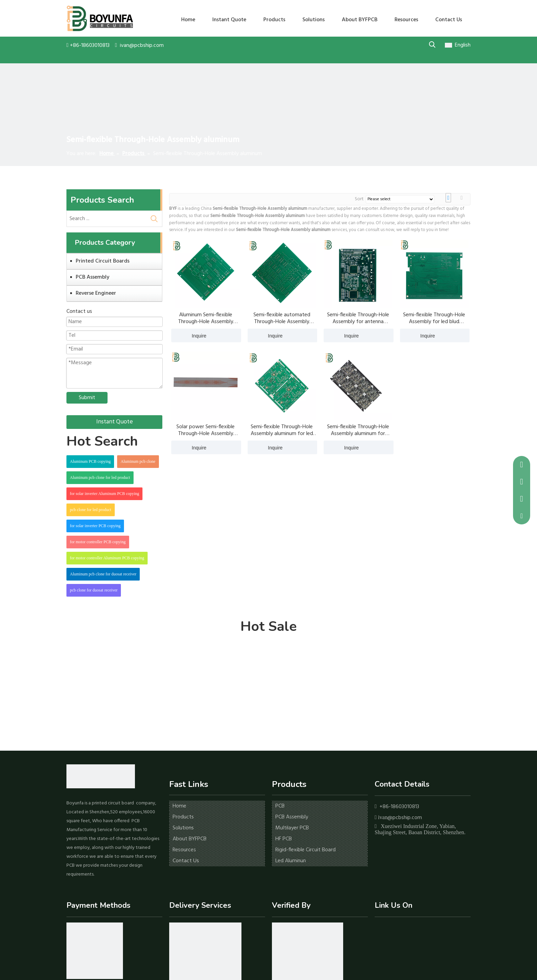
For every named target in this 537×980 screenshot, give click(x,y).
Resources (184, 850)
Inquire (189, 335)
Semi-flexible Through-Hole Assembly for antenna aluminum (358, 318)
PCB (280, 806)
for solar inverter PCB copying (95, 526)
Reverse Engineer (96, 293)
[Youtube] (401, 930)
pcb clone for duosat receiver (94, 590)
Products (183, 817)
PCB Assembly (92, 277)
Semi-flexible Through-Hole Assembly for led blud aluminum (434, 318)
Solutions (183, 828)
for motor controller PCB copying (98, 542)
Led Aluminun (291, 861)
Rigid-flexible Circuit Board (305, 850)
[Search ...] (107, 219)
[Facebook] (379, 930)
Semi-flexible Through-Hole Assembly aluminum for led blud (282, 430)
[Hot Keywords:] (432, 44)
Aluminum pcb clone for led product (100, 478)
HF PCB (284, 839)
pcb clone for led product (91, 510)
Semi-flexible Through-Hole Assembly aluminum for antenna (358, 430)
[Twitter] (411, 930)
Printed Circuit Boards (103, 261)
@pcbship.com (405, 818)
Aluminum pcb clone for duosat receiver (103, 574)
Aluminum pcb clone (138, 461)
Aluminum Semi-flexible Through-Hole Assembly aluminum (206, 318)
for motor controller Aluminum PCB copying (107, 558)
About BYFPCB (190, 839)
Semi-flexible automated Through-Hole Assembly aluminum (282, 318)
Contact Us (186, 861)
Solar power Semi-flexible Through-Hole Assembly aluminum (205, 430)
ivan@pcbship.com (142, 46)
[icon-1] (95, 951)
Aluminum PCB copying (90, 461)
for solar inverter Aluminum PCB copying (104, 494)
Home (179, 806)
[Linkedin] (390, 930)
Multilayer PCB (292, 828)
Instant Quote (115, 422)
